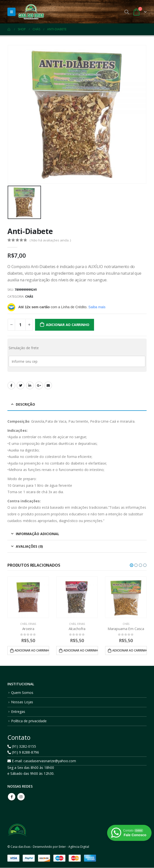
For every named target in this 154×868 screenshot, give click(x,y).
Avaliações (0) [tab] (29, 546)
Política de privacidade (29, 721)
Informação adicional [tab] (38, 534)
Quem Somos (22, 693)
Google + (39, 385)
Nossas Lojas (22, 702)
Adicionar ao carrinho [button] (32, 650)
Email (48, 385)
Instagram (21, 797)
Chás (29, 297)
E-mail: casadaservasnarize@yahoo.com (42, 761)
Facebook (11, 385)
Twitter (20, 385)
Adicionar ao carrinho (68, 325)
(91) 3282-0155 (22, 747)
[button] (132, 565)
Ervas (32, 624)
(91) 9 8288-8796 (23, 752)
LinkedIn (30, 385)
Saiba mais (97, 307)
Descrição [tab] (25, 404)
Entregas (18, 712)
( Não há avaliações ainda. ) (50, 240)
